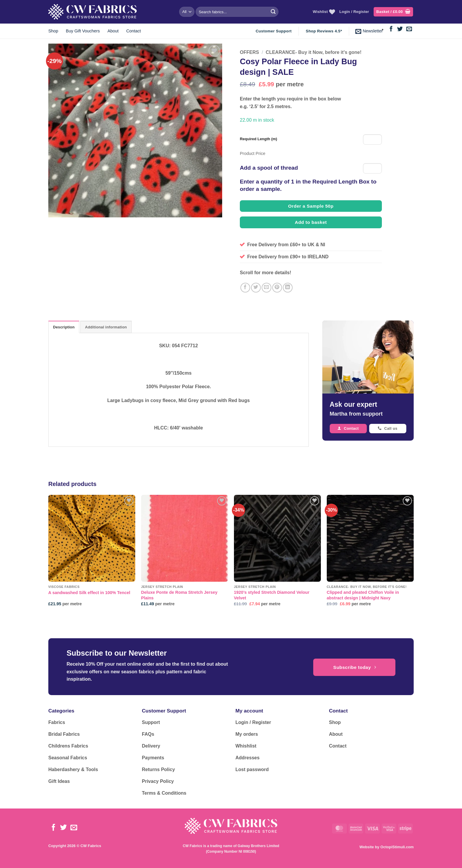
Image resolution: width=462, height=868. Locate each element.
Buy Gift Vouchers (83, 31)
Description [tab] (64, 327)
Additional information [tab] (106, 327)
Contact (133, 31)
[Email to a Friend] (267, 288)
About (113, 31)
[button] (393, 12)
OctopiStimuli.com (397, 847)
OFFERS (249, 52)
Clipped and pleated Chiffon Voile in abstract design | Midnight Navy (363, 595)
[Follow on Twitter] (400, 29)
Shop (53, 31)
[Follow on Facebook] (391, 29)
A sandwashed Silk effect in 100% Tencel (89, 593)
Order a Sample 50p (311, 206)
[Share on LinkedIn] (288, 288)
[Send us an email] (409, 29)
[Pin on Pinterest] (277, 288)
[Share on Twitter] (256, 288)
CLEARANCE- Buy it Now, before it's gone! (314, 52)
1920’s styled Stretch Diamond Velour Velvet (272, 595)
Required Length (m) (259, 139)
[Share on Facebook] (245, 288)
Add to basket (311, 222)
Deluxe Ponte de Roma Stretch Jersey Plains (179, 595)
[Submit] (273, 12)
